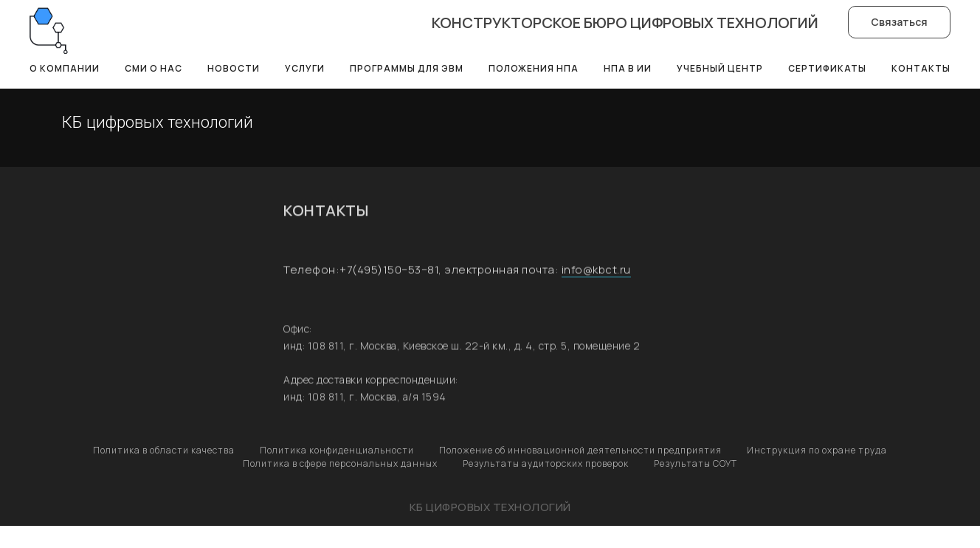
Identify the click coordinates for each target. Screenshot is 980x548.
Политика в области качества (164, 450)
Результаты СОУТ (696, 463)
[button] (899, 23)
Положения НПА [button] (534, 68)
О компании (65, 68)
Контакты (921, 68)
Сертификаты (827, 68)
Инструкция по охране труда (817, 450)
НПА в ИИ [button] (628, 68)
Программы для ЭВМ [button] (407, 68)
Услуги (305, 68)
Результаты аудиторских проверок (546, 463)
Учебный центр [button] (720, 68)
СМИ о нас (153, 68)
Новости (234, 68)
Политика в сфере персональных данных (340, 463)
